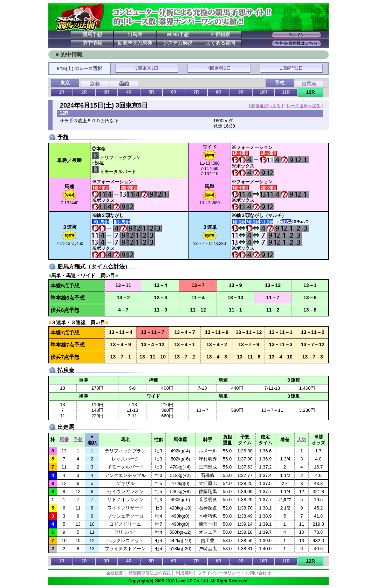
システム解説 (178, 43)
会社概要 (115, 573)
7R (196, 92)
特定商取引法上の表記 (150, 573)
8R (218, 92)
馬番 (64, 440)
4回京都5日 (219, 68)
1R (61, 92)
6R (174, 92)
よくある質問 (220, 43)
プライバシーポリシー (219, 573)
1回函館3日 (292, 68)
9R (241, 92)
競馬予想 (92, 34)
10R (263, 92)
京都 (95, 84)
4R (129, 92)
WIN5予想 (178, 34)
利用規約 (184, 573)
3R (106, 92)
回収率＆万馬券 (135, 43)
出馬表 (135, 34)
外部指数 (220, 34)
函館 (124, 84)
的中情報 (92, 43)
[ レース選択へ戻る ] (304, 106)
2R (84, 92)
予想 (78, 440)
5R (151, 92)
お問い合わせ (258, 573)
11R (286, 92)
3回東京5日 (147, 68)
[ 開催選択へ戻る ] (266, 106)
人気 (302, 440)
